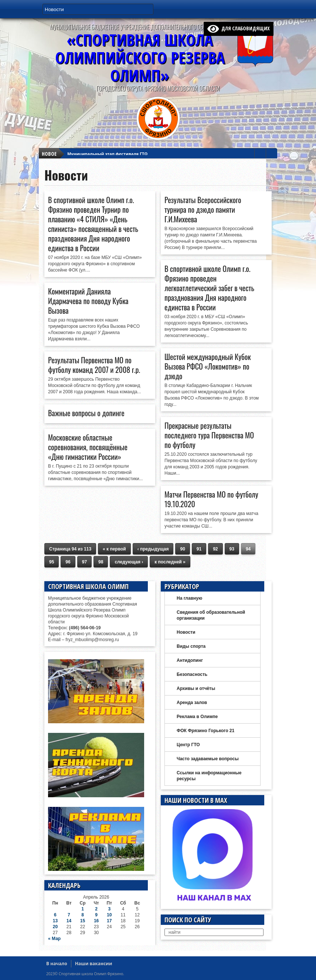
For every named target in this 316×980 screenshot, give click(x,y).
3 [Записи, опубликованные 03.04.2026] (109, 909)
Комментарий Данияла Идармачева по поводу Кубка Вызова (88, 301)
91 (199, 549)
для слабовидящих (239, 28)
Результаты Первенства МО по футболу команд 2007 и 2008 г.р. (94, 365)
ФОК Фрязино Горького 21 (205, 731)
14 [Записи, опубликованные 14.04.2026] (69, 921)
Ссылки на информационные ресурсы (209, 776)
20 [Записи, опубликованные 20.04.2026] (55, 927)
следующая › (129, 562)
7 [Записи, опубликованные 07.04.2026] (69, 915)
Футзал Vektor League (90, 156)
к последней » (170, 562)
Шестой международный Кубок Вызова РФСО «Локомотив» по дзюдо (208, 366)
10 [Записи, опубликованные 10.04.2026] (109, 915)
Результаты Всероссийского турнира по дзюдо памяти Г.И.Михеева (203, 209)
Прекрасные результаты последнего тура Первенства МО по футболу (209, 435)
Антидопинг (190, 660)
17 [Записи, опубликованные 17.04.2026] (109, 921)
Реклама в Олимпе (197, 717)
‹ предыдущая (153, 549)
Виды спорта (191, 646)
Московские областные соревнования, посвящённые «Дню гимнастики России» (88, 447)
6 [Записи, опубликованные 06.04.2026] (55, 915)
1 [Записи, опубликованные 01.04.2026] (83, 909)
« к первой (114, 549)
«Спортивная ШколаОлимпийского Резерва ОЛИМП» (140, 58)
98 (101, 562)
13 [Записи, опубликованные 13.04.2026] (55, 921)
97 (84, 562)
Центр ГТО (188, 745)
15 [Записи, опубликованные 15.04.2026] (83, 921)
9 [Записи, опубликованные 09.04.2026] (96, 915)
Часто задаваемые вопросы (208, 759)
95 (52, 562)
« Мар (54, 939)
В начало (57, 964)
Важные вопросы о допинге (86, 413)
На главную (189, 598)
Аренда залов (192, 703)
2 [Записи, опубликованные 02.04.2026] (96, 909)
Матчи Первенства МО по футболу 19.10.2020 (211, 499)
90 (182, 549)
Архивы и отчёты (196, 688)
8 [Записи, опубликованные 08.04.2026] (83, 915)
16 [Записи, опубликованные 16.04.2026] (96, 921)
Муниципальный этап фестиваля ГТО (107, 149)
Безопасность (192, 674)
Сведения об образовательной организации (211, 615)
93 (232, 549)
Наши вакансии (94, 964)
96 (68, 562)
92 (215, 549)
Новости (186, 632)
